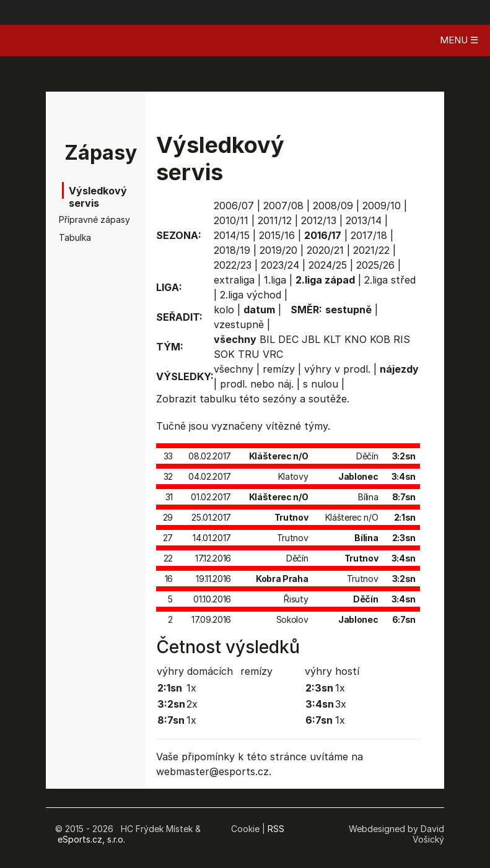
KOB (380, 339)
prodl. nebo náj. (257, 384)
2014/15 (232, 235)
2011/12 (275, 220)
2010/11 (231, 220)
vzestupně (239, 324)
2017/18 (369, 235)
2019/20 (278, 250)
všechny (234, 369)
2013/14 (364, 220)
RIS (402, 339)
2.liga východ (251, 295)
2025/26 (375, 265)
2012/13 (319, 220)
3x (341, 704)
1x (191, 688)
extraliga (234, 280)
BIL (267, 339)
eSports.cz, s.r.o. (91, 839)
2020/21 (325, 250)
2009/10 (382, 206)
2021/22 (371, 250)
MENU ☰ (459, 40)
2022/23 (233, 265)
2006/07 (234, 206)
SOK (224, 354)
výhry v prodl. (337, 369)
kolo (224, 310)
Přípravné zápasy (80, 219)
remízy (279, 369)
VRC (273, 354)
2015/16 (277, 235)
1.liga (275, 280)
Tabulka (75, 237)
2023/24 (280, 265)
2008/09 (333, 206)
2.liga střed (390, 280)
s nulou (321, 384)
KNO (356, 339)
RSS (276, 829)
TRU (249, 354)
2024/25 (328, 265)
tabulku (218, 399)
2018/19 (232, 250)
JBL (311, 339)
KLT (332, 339)
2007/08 (283, 206)
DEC (288, 339)
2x (192, 704)
